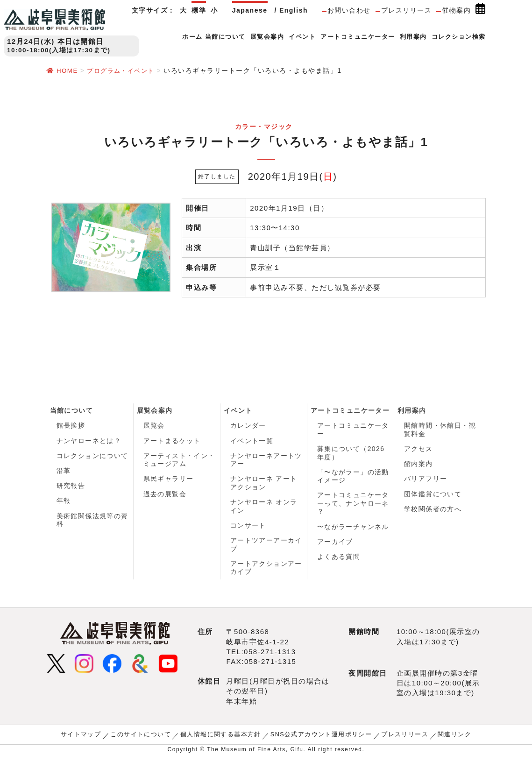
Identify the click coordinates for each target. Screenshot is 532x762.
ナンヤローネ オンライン (264, 509)
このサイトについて (148, 740)
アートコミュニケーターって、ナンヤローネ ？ (353, 505)
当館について (72, 410)
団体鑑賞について (433, 497)
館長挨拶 (71, 426)
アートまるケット (172, 442)
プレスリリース (407, 10)
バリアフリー (426, 481)
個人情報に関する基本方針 (223, 740)
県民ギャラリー (169, 481)
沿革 (64, 473)
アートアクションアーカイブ (266, 572)
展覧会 (154, 426)
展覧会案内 (155, 410)
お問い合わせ (349, 10)
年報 (64, 504)
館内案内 (419, 466)
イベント (238, 410)
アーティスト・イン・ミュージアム (180, 461)
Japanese (250, 10)
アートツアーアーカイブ (266, 549)
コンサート (248, 529)
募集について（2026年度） (351, 454)
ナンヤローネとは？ (89, 442)
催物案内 (456, 10)
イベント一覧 (252, 442)
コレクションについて (93, 457)
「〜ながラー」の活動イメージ (353, 478)
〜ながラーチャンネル (353, 529)
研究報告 (71, 488)
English (294, 10)
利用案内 (412, 410)
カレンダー (248, 426)
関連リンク (445, 740)
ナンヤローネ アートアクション (264, 485)
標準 (199, 10)
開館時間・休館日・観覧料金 (440, 430)
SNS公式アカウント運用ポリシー (318, 740)
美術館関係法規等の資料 (93, 524)
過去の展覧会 (165, 497)
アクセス (419, 450)
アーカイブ (335, 545)
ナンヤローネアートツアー (266, 461)
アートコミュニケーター (351, 410)
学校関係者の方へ (433, 512)
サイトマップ (91, 740)
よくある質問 (339, 561)
